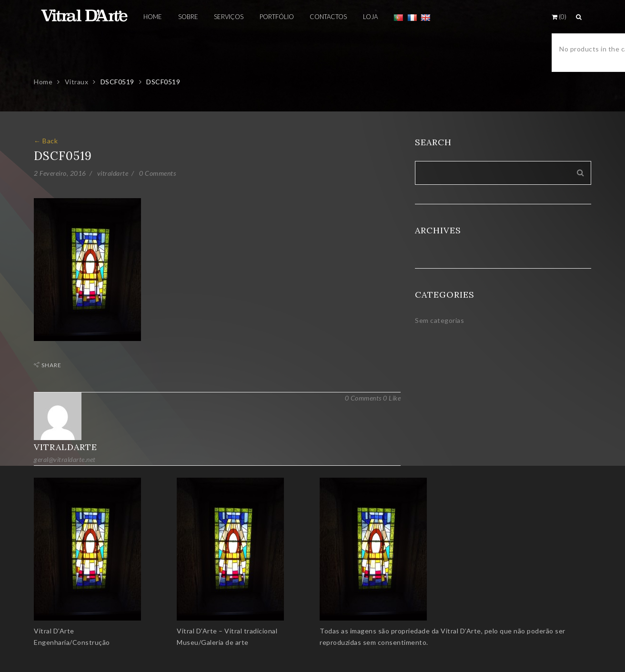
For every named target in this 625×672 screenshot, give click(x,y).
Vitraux (77, 82)
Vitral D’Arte (54, 631)
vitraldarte (113, 173)
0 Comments (157, 173)
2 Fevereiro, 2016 (60, 173)
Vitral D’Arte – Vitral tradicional (227, 631)
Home (43, 82)
